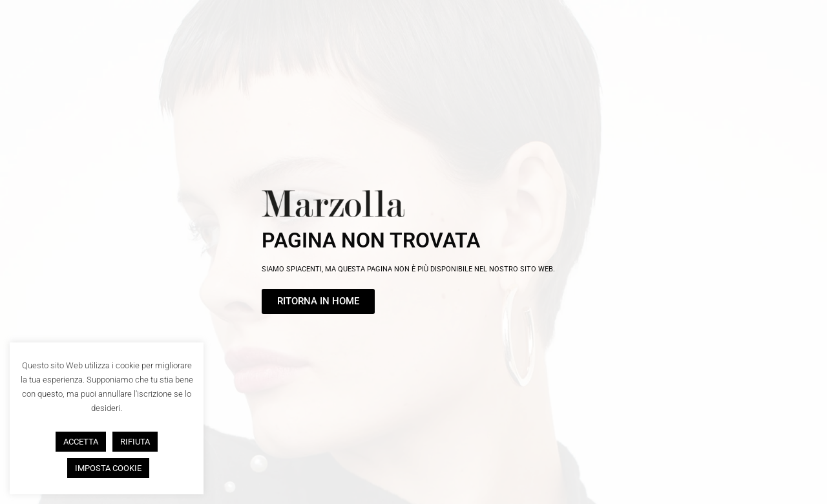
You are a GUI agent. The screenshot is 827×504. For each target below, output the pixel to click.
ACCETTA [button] (81, 442)
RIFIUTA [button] (135, 442)
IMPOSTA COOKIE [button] (108, 468)
